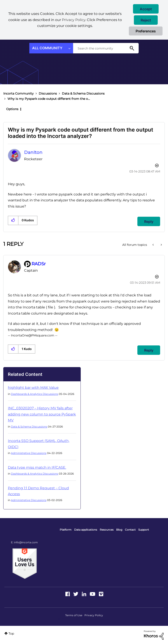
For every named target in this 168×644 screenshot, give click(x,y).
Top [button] (11, 633)
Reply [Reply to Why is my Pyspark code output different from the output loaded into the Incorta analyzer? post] (149, 222)
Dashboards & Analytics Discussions (35, 394)
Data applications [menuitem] (86, 530)
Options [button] (12, 109)
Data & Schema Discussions (83, 93)
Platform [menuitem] (66, 530)
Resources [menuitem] (107, 530)
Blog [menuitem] (119, 530)
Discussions (48, 93)
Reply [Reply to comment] (149, 350)
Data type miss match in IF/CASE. (37, 467)
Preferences (146, 31)
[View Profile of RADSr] (39, 264)
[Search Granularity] (51, 48)
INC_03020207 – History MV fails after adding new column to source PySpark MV (42, 414)
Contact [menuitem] (130, 530)
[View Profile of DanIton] (33, 152)
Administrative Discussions (29, 453)
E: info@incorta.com (24, 542)
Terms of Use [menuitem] (74, 615)
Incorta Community (18, 93)
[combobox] (106, 48)
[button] (146, 9)
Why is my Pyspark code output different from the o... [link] (49, 99)
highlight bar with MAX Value (33, 388)
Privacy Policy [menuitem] (94, 615)
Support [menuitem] (144, 530)
